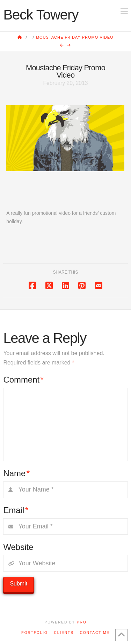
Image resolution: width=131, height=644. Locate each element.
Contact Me (95, 633)
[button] (124, 11)
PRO (82, 622)
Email (16, 510)
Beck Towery (41, 15)
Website (18, 547)
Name (16, 473)
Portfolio (35, 633)
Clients (64, 633)
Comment (23, 380)
